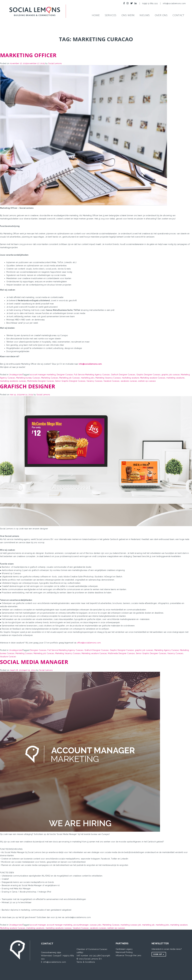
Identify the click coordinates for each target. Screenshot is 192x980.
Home (96, 15)
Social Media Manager (34, 662)
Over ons (161, 15)
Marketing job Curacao (69, 378)
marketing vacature (130, 378)
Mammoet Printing (124, 952)
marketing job (148, 925)
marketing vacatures (176, 378)
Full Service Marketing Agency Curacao (92, 375)
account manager (38, 925)
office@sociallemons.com (89, 643)
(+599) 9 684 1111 (150, 3)
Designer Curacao (65, 375)
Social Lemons (55, 63)
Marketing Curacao (50, 378)
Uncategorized (16, 375)
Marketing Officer (28, 55)
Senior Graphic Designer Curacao (70, 381)
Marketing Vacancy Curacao (108, 378)
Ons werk (128, 15)
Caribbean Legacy (124, 949)
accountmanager (81, 925)
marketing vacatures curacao (13, 381)
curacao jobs (96, 925)
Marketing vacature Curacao (153, 378)
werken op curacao (147, 381)
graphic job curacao (171, 375)
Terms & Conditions (86, 962)
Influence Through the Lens (128, 955)
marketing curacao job (131, 925)
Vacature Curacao (111, 381)
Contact (178, 15)
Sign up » (159, 954)
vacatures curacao (129, 381)
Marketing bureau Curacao (28, 378)
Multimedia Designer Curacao (41, 381)
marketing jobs (88, 378)
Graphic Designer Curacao (148, 375)
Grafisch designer (28, 386)
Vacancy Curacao (94, 381)
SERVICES (111, 15)
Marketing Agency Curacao (167, 650)
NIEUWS (145, 15)
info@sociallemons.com (174, 3)
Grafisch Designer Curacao (123, 375)
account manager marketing (43, 375)
